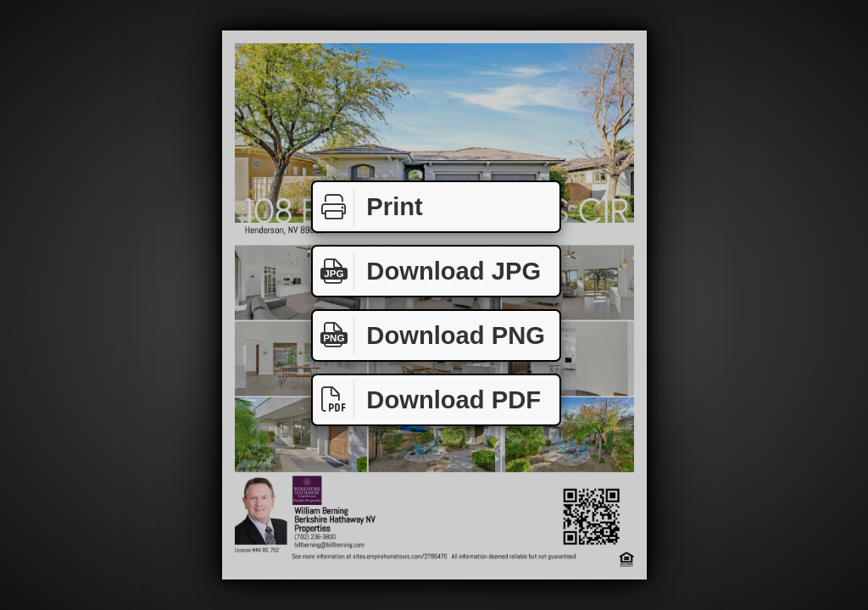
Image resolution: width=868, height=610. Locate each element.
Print (368, 207)
